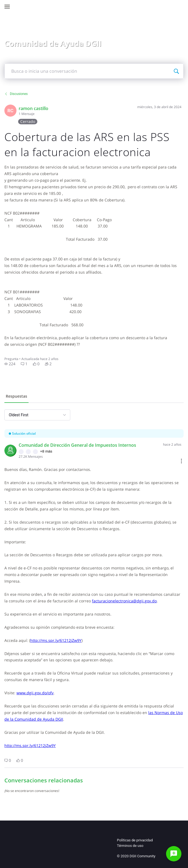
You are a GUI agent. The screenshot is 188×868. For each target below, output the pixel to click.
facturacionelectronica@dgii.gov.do (124, 601)
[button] (10, 364)
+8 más (46, 451)
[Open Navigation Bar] (9, 7)
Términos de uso (130, 846)
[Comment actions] (181, 461)
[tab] (16, 397)
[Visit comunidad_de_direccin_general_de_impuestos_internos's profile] (10, 451)
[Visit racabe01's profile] (10, 111)
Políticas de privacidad (135, 840)
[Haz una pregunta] (174, 854)
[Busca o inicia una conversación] (176, 71)
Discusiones (16, 94)
